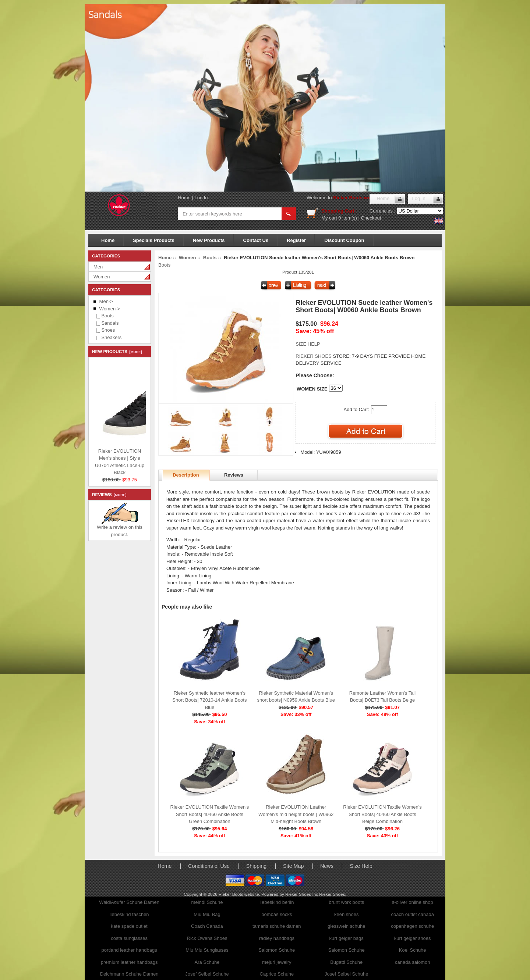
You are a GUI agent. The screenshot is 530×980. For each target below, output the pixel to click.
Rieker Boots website (357, 198)
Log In (201, 198)
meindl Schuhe (207, 902)
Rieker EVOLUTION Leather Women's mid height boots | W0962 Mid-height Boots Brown (296, 814)
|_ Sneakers (107, 337)
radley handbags (277, 938)
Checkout (371, 218)
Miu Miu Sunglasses (207, 950)
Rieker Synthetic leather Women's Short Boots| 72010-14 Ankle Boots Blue (209, 700)
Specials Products (154, 240)
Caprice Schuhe (277, 974)
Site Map (293, 866)
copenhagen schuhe (412, 926)
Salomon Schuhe (277, 950)
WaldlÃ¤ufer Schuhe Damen (129, 902)
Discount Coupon (344, 240)
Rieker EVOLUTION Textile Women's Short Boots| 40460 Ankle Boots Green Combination (210, 814)
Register (296, 240)
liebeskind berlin (277, 902)
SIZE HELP (308, 344)
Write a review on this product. (120, 528)
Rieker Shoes (332, 894)
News (327, 866)
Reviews (234, 475)
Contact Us (256, 240)
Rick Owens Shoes (207, 938)
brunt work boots (346, 902)
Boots (210, 258)
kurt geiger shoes (413, 938)
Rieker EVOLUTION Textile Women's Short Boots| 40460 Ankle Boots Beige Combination (382, 814)
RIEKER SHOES (314, 356)
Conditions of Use (209, 866)
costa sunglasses (129, 938)
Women (102, 277)
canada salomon (412, 962)
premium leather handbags (129, 962)
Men (98, 267)
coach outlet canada (413, 914)
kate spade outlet (129, 926)
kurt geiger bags (347, 938)
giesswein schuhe (347, 926)
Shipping (257, 866)
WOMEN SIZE (312, 389)
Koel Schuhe (413, 950)
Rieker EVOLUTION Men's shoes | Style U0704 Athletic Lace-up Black (139, 460)
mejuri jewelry (277, 962)
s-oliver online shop (413, 902)
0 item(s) (348, 218)
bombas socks (277, 914)
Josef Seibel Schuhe (207, 974)
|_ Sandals (106, 323)
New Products (209, 240)
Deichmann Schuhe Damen (129, 974)
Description (186, 475)
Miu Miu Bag (207, 914)
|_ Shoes (104, 330)
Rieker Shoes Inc (302, 894)
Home (184, 198)
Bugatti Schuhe (346, 962)
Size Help (361, 866)
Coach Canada (207, 926)
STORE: (323, 356)
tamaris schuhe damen (277, 926)
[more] (135, 352)
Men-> (106, 301)
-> (110, 309)
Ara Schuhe (207, 962)
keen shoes (347, 914)
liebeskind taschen (129, 914)
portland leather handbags (129, 950)
